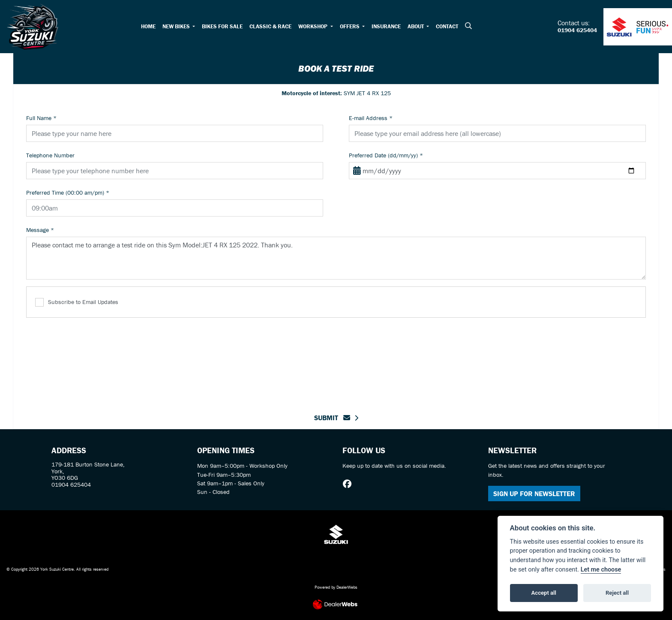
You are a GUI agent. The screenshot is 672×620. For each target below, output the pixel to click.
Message (40, 230)
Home (148, 26)
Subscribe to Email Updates (77, 302)
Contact (447, 26)
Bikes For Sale (222, 26)
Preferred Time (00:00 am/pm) (68, 193)
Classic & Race (270, 26)
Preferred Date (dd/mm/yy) (386, 155)
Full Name (41, 118)
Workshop (313, 26)
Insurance (386, 26)
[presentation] (336, 360)
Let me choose (601, 570)
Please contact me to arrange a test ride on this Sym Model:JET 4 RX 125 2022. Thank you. (336, 258)
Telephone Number (50, 155)
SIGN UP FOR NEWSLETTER (534, 494)
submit (332, 418)
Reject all (617, 593)
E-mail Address (371, 118)
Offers (350, 26)
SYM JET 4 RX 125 (336, 93)
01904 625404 (577, 30)
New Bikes (177, 26)
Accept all (544, 593)
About (416, 26)
